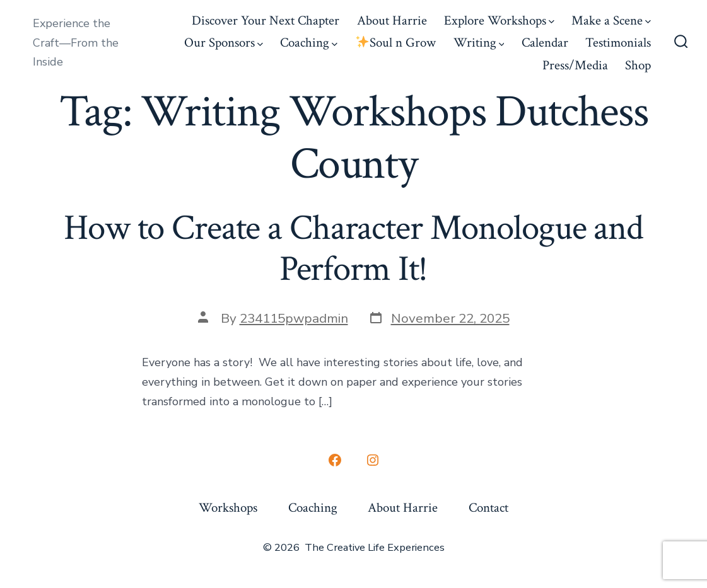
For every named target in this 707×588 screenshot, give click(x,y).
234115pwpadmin (294, 318)
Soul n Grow (396, 43)
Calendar (545, 43)
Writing (479, 43)
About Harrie (392, 20)
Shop (638, 65)
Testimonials (618, 43)
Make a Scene (611, 20)
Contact (488, 508)
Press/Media (575, 65)
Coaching (309, 43)
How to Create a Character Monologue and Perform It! (353, 249)
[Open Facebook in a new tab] (335, 460)
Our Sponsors (224, 43)
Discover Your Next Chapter (266, 20)
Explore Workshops (499, 20)
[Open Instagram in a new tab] (373, 460)
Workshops (228, 508)
